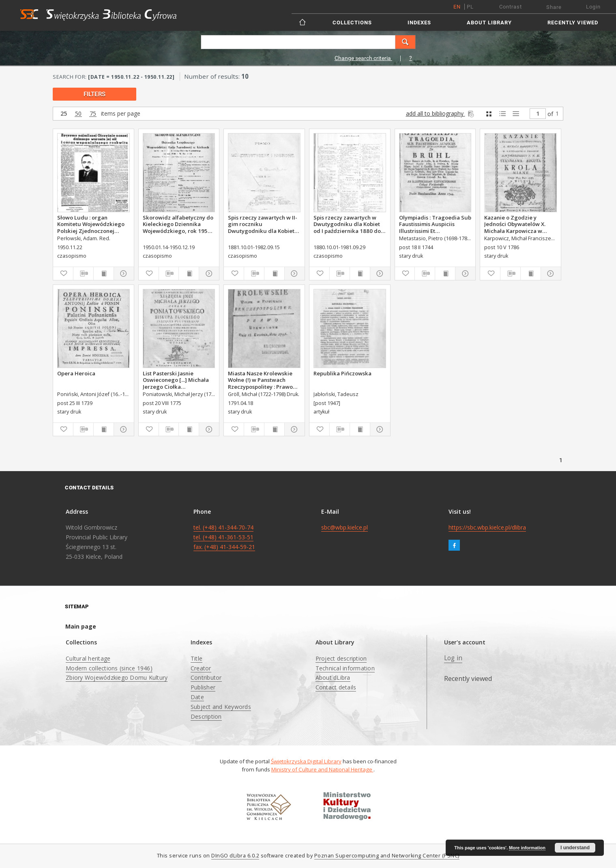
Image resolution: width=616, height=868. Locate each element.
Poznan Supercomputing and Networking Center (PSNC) (387, 856)
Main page (81, 626)
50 (78, 114)
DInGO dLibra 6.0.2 (235, 856)
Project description (341, 658)
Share (554, 7)
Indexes (419, 23)
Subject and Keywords (221, 707)
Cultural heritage (88, 658)
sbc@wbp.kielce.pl (344, 527)
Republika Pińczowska (342, 373)
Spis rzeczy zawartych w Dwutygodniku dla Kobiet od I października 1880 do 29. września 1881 (347, 224)
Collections (352, 23)
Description (206, 716)
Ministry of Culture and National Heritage (322, 769)
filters (94, 94)
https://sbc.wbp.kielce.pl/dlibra (487, 527)
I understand (575, 848)
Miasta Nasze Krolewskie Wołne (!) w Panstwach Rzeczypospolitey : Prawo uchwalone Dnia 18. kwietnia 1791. (260, 380)
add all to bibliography (441, 113)
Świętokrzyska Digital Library (306, 761)
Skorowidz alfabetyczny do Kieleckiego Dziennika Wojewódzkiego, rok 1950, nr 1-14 (178, 224)
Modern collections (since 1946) (109, 668)
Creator (201, 668)
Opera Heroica (76, 373)
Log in (453, 658)
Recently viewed (573, 23)
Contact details (336, 687)
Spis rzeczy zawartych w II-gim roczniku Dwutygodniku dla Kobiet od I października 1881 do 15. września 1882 (263, 224)
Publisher (203, 687)
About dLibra (333, 677)
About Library (489, 23)
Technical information (345, 668)
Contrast (511, 7)
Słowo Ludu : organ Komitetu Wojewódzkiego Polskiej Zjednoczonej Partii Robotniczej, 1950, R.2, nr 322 (91, 224)
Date (197, 697)
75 (93, 114)
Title (196, 658)
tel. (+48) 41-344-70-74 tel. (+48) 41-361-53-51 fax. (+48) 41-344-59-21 (224, 537)
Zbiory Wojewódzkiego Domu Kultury (117, 677)
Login (593, 7)
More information (527, 848)
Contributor (206, 677)
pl (470, 7)
